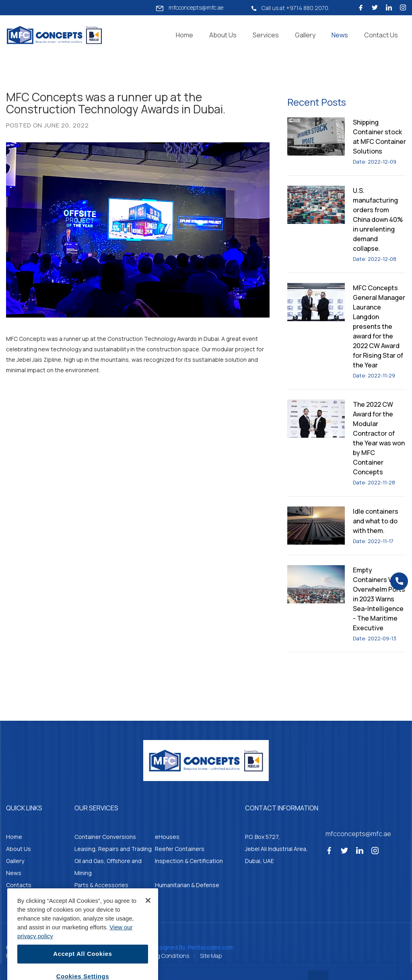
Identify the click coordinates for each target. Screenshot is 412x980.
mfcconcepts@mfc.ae (190, 8)
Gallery (305, 35)
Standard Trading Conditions (153, 956)
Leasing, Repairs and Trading (113, 849)
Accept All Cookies (82, 965)
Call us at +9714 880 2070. (290, 8)
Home (184, 35)
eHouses (167, 837)
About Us (223, 35)
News (340, 35)
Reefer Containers (180, 849)
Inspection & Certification (189, 861)
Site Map (211, 956)
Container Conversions (105, 837)
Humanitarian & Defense (187, 885)
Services (266, 35)
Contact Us (381, 35)
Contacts (19, 885)
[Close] (148, 911)
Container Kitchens (100, 897)
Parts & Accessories (101, 885)
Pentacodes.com (211, 947)
